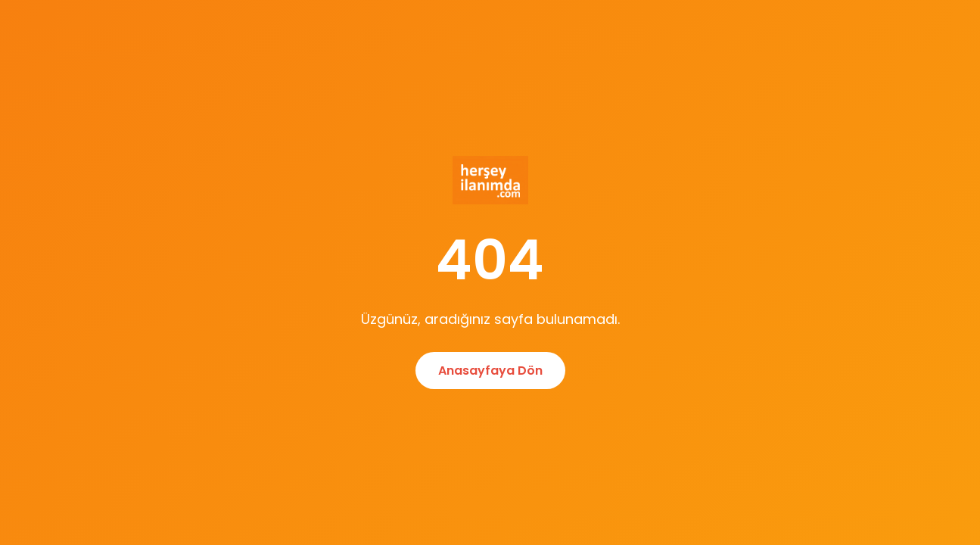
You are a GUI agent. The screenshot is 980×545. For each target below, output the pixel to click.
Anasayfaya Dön (490, 371)
